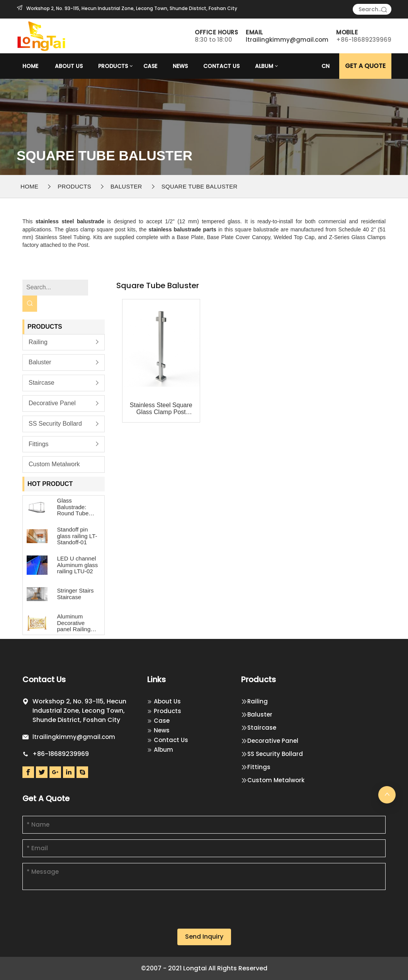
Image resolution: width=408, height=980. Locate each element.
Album (264, 66)
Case (150, 66)
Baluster (126, 186)
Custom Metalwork (54, 464)
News (180, 66)
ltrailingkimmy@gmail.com (287, 40)
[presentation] (81, 914)
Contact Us (221, 66)
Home (30, 66)
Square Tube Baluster (200, 186)
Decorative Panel (52, 403)
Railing (38, 342)
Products (113, 66)
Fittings (39, 444)
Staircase (42, 383)
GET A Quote (365, 66)
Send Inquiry (204, 937)
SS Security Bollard (55, 424)
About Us (69, 66)
